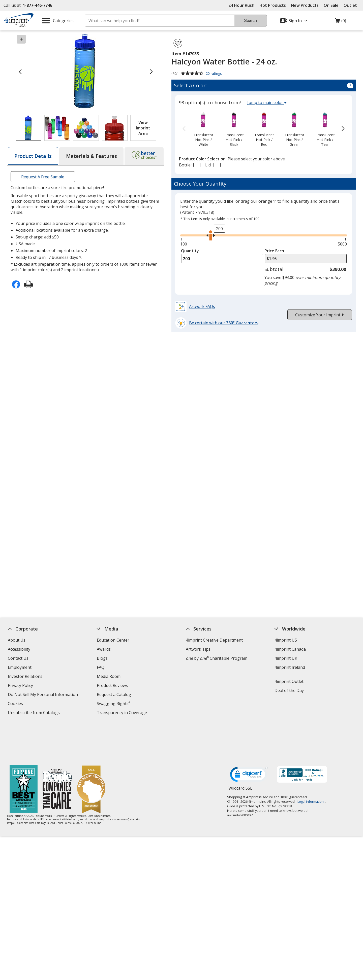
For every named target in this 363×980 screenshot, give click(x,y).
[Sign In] (294, 21)
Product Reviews (112, 685)
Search (250, 21)
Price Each (274, 251)
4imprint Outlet (289, 681)
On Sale (331, 5)
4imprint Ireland (290, 667)
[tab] (33, 156)
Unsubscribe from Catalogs (34, 713)
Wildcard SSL (240, 752)
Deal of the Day (289, 690)
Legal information (311, 764)
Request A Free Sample (43, 177)
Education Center (113, 640)
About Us (17, 640)
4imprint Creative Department (214, 640)
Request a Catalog (114, 694)
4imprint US (286, 640)
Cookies (16, 704)
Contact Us (18, 658)
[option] (204, 129)
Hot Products (273, 5)
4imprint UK (286, 658)
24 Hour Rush (241, 5)
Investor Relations (26, 677)
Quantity (190, 251)
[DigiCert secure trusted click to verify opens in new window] (249, 738)
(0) (341, 22)
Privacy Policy (21, 686)
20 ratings (214, 74)
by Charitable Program (217, 658)
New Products (305, 5)
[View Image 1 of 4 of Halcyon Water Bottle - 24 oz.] (28, 128)
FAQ (101, 667)
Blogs (102, 658)
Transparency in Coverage (123, 713)
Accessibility (19, 649)
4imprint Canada (290, 649)
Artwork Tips (198, 649)
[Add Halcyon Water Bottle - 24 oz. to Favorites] (178, 43)
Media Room (109, 676)
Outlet (352, 5)
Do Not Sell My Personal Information (43, 695)
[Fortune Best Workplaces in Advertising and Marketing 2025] (24, 752)
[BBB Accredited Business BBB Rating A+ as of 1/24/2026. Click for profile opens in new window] (302, 737)
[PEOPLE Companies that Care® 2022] (58, 752)
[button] (143, 128)
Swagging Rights (114, 704)
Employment (20, 667)
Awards (104, 649)
